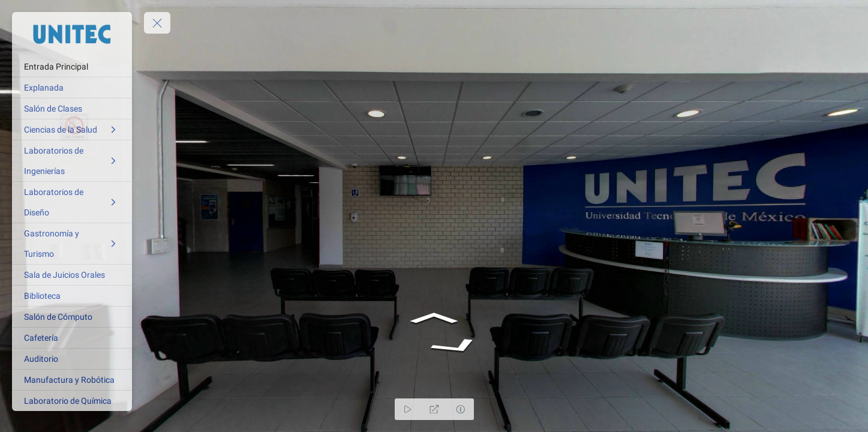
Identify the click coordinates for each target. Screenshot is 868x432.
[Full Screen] (434, 409)
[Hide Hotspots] (461, 409)
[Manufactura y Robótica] (72, 380)
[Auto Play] (408, 409)
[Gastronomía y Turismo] (72, 244)
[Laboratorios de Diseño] (72, 202)
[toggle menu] (157, 23)
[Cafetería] (72, 338)
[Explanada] (72, 88)
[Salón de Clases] (72, 109)
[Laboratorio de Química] (72, 401)
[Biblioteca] (72, 296)
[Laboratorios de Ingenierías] (72, 161)
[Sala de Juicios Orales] (72, 275)
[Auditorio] (72, 359)
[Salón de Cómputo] (72, 317)
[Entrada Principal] (72, 67)
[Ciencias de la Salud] (72, 130)
